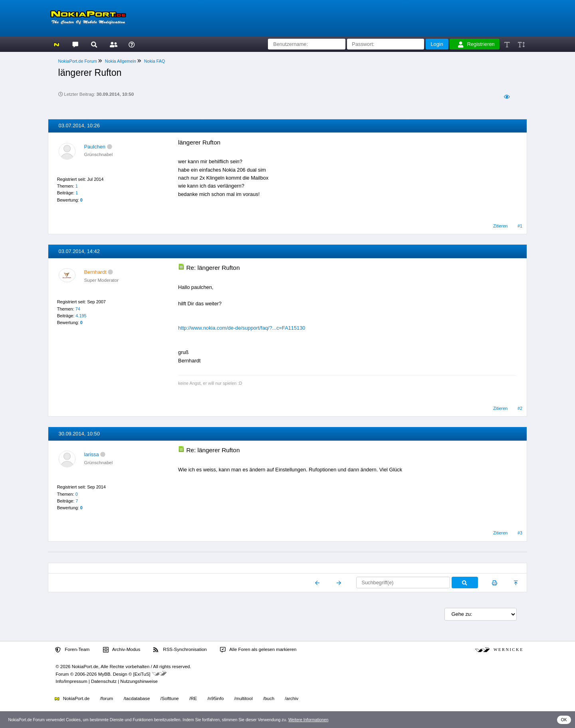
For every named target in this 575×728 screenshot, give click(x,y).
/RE (193, 698)
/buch (269, 698)
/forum (107, 698)
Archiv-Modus (122, 650)
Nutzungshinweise (139, 681)
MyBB (104, 674)
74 (78, 309)
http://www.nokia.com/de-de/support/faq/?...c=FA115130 (242, 328)
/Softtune (170, 698)
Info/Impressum (71, 681)
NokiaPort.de (72, 698)
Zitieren (500, 226)
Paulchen (95, 147)
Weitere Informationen (308, 720)
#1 (520, 226)
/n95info (215, 698)
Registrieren (476, 44)
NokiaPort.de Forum (78, 61)
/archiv (291, 698)
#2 (520, 408)
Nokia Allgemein (121, 61)
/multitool (244, 698)
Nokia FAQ (155, 61)
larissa (92, 454)
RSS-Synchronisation (180, 650)
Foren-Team (72, 650)
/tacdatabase (137, 698)
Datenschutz (104, 681)
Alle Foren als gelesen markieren (258, 650)
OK (564, 720)
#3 (520, 533)
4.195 (81, 316)
